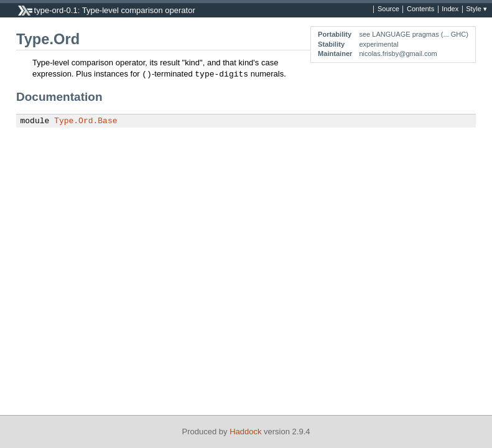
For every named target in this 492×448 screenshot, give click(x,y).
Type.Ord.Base (86, 121)
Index (450, 9)
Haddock (245, 432)
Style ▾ (476, 9)
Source (388, 9)
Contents (420, 9)
